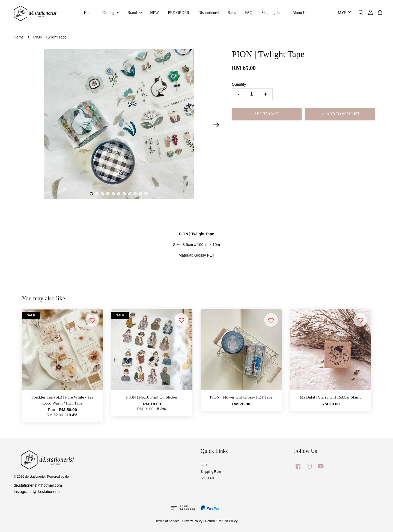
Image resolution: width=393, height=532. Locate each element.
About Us (300, 13)
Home (88, 13)
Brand (135, 13)
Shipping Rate (272, 13)
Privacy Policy (192, 521)
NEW (154, 13)
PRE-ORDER (178, 13)
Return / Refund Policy (221, 521)
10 (141, 194)
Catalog (111, 13)
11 (146, 194)
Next (216, 125)
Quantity (239, 84)
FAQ (249, 13)
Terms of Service (168, 521)
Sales (232, 13)
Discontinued (209, 13)
